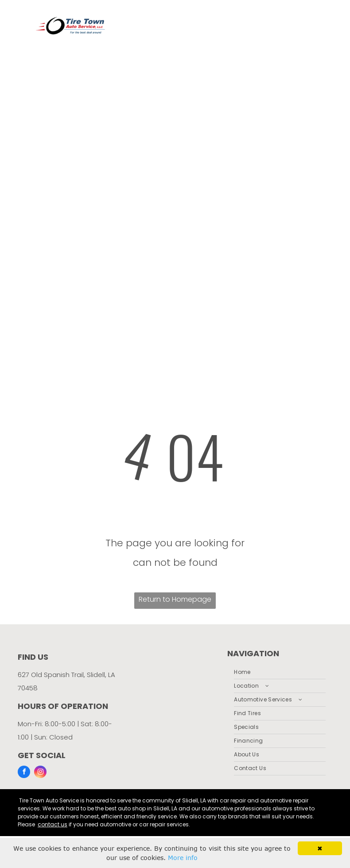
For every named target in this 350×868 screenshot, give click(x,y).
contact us (52, 824)
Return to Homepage (175, 599)
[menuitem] (280, 672)
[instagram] (40, 773)
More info (183, 858)
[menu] (331, 172)
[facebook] (24, 773)
